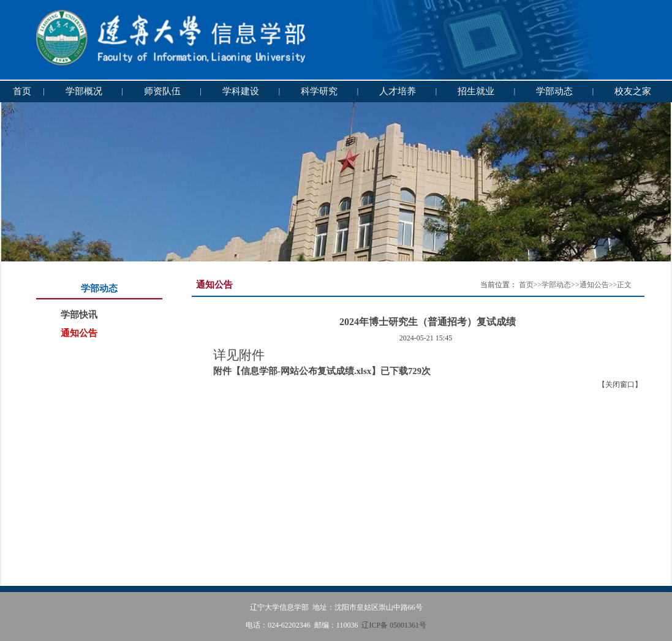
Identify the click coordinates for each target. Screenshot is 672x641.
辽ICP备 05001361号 (394, 625)
